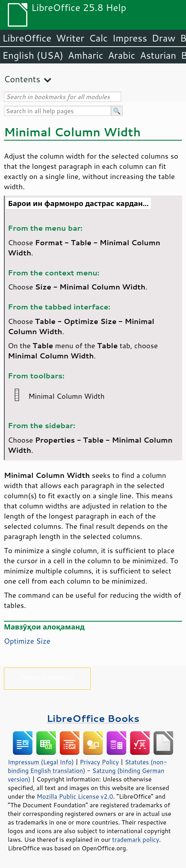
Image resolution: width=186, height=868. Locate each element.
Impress (130, 38)
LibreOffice (27, 38)
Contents (22, 79)
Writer (70, 38)
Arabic (122, 55)
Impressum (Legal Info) (41, 762)
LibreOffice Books (93, 718)
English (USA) (33, 55)
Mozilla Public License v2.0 (75, 796)
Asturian (158, 55)
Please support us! (47, 677)
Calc (98, 38)
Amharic (86, 55)
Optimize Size (27, 641)
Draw (163, 38)
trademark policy (136, 839)
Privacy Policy (99, 762)
